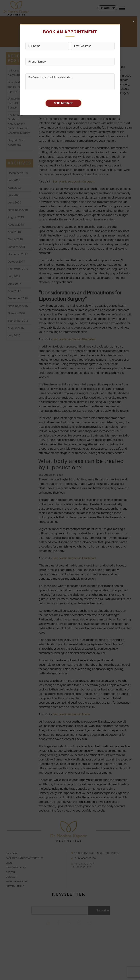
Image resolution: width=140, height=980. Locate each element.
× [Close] (133, 21)
